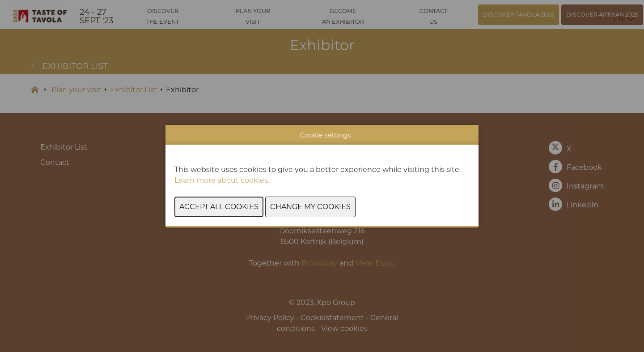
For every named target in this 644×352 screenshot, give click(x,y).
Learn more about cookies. (223, 180)
